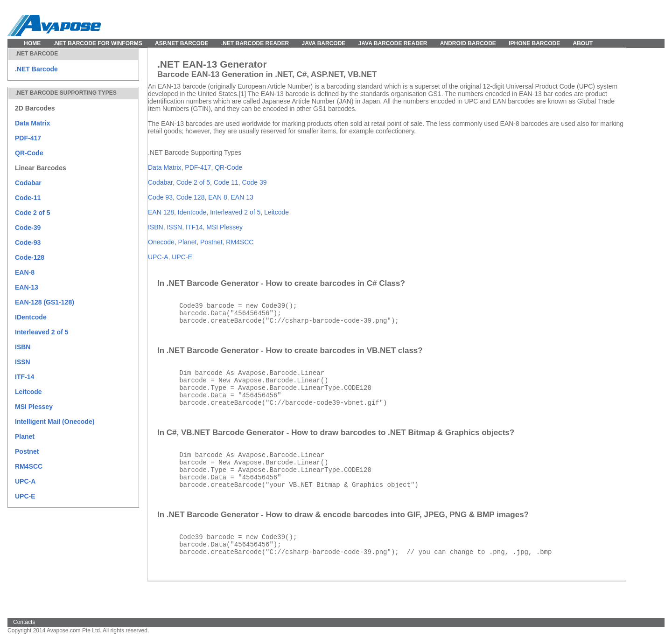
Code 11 (226, 182)
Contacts (24, 622)
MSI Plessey (34, 407)
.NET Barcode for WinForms (98, 43)
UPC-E (25, 496)
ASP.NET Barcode (182, 43)
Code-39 (28, 228)
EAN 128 (161, 212)
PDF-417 (28, 138)
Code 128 (191, 197)
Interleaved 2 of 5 (42, 332)
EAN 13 (242, 197)
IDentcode (31, 317)
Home (32, 43)
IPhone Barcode (534, 43)
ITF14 (194, 227)
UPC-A (25, 481)
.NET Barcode (36, 69)
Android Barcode (468, 43)
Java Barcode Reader (393, 43)
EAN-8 (25, 272)
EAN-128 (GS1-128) (45, 302)
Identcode (192, 212)
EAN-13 (27, 287)
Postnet (27, 451)
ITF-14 (24, 377)
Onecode (161, 242)
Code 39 (255, 182)
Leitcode (28, 392)
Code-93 (28, 242)
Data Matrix (32, 123)
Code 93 (160, 197)
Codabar (28, 183)
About (583, 43)
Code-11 (28, 198)
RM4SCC (29, 466)
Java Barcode (324, 43)
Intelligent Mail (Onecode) (55, 422)
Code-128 (30, 257)
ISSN (23, 362)
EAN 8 (217, 197)
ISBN (23, 347)
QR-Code (29, 153)
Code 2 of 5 (32, 213)
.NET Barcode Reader (255, 43)
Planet (25, 436)
